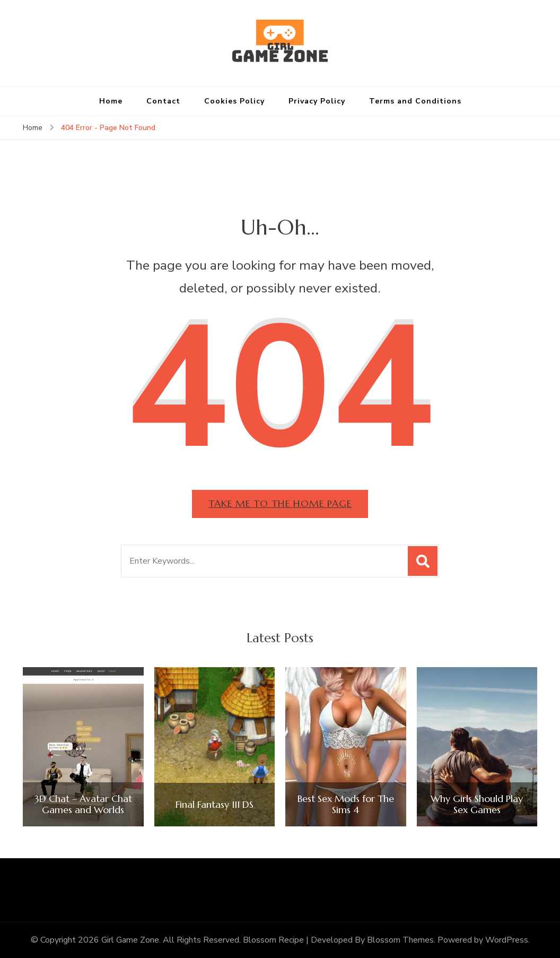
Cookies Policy (234, 101)
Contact (163, 101)
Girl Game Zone (130, 940)
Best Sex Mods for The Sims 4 (346, 804)
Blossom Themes (400, 940)
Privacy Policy (317, 101)
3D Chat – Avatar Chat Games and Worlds (83, 804)
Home (111, 101)
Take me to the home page (280, 503)
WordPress (507, 940)
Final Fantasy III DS (215, 805)
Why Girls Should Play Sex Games (477, 804)
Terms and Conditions (415, 101)
